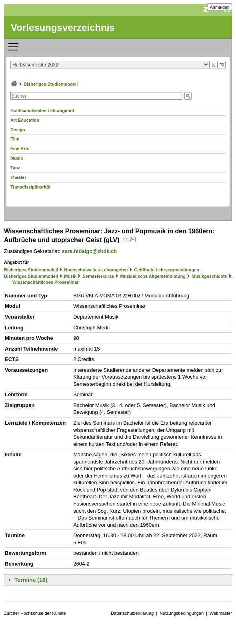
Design (18, 130)
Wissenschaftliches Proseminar (46, 282)
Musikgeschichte (209, 276)
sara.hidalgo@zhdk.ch (90, 251)
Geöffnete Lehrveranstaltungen (167, 270)
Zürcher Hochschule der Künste (35, 613)
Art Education (25, 120)
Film (15, 139)
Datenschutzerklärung (132, 613)
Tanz (15, 168)
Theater (18, 177)
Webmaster (221, 613)
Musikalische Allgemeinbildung (153, 276)
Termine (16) (31, 580)
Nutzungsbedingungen (182, 613)
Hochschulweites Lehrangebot (42, 110)
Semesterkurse (99, 276)
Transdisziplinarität (30, 187)
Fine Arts (20, 148)
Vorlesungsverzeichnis (63, 27)
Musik (17, 158)
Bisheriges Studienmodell (51, 84)
